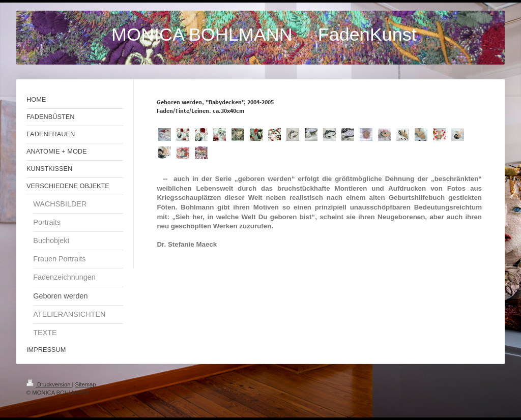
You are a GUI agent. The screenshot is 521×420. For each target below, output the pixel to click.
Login (488, 383)
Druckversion (49, 384)
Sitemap (86, 384)
